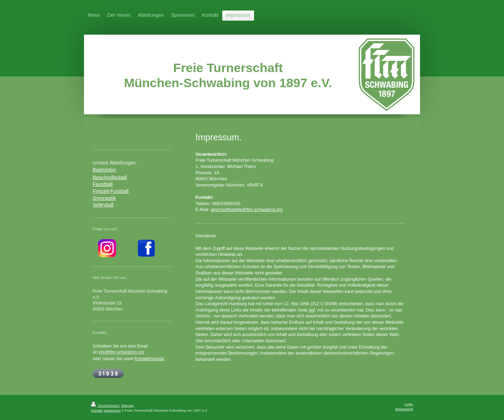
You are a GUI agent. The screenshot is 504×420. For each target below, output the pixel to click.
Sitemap (127, 405)
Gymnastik (104, 198)
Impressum (112, 410)
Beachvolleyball (110, 177)
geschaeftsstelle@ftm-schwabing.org (246, 210)
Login (409, 404)
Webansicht (404, 409)
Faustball (103, 184)
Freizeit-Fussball (111, 191)
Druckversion (105, 405)
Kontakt (97, 410)
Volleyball (103, 205)
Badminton (104, 170)
